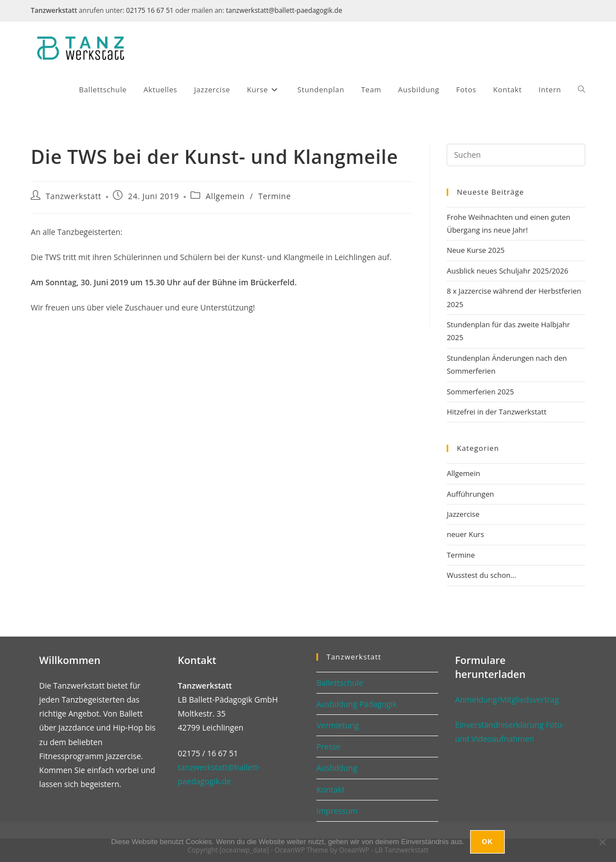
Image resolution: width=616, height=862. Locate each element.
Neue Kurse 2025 (476, 250)
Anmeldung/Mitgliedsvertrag (507, 700)
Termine (274, 196)
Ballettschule (340, 683)
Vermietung (338, 725)
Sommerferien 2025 (480, 392)
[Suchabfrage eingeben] (516, 155)
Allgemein (225, 196)
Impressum (337, 811)
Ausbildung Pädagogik (357, 704)
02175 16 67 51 (150, 10)
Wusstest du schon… (481, 575)
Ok (487, 842)
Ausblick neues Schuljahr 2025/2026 (507, 271)
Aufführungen (470, 494)
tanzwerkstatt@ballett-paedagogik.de (284, 10)
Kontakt (331, 790)
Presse (328, 746)
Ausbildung (337, 768)
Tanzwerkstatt (74, 196)
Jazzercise (463, 514)
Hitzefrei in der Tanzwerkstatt (496, 412)
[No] (602, 842)
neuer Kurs (465, 534)
